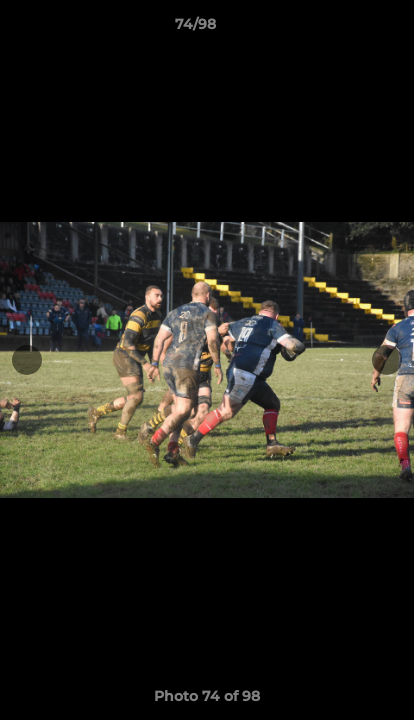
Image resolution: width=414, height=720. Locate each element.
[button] (342, 29)
